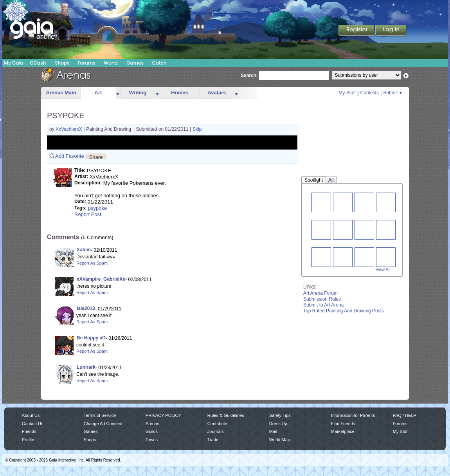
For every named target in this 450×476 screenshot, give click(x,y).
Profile (28, 440)
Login (391, 31)
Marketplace (343, 431)
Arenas (152, 424)
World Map (280, 440)
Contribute (217, 424)
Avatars (217, 93)
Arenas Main (61, 93)
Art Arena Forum (320, 293)
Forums (86, 63)
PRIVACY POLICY (163, 415)
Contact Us (33, 424)
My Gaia (13, 63)
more (118, 93)
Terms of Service (100, 415)
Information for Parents (353, 415)
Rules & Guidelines (226, 415)
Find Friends (343, 424)
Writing (138, 93)
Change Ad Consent (103, 424)
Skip (197, 129)
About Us (31, 415)
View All (383, 269)
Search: (249, 76)
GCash (38, 63)
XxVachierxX (69, 129)
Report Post (88, 214)
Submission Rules (322, 299)
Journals (216, 431)
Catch (159, 63)
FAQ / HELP (405, 415)
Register (357, 31)
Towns (152, 440)
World (111, 63)
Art (98, 93)
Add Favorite (70, 156)
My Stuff (347, 93)
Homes (179, 93)
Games (135, 63)
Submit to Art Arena (323, 305)
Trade (213, 440)
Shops (62, 63)
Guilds (152, 431)
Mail (273, 431)
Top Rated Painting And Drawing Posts (344, 311)
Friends (29, 431)
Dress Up (278, 424)
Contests (370, 93)
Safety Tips (280, 415)
